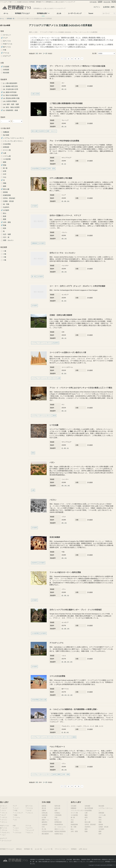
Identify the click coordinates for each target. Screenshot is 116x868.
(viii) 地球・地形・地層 (11, 104)
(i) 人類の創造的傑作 (10, 83)
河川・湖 (6, 237)
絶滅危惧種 (7, 195)
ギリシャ (4, 822)
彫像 (5, 225)
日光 (43, 827)
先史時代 (6, 207)
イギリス (4, 817)
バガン (52, 462)
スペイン (4, 820)
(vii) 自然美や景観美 (10, 101)
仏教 (5, 153)
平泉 (56, 817)
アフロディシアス (56, 643)
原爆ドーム (45, 820)
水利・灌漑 (7, 222)
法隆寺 (44, 811)
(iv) (68, 201)
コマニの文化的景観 (57, 676)
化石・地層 (7, 234)
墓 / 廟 (5, 168)
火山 (5, 177)
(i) (62, 448)
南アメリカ (7, 47)
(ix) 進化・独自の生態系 (11, 107)
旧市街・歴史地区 (9, 198)
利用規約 (74, 849)
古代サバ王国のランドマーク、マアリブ (65, 215)
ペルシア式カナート (57, 747)
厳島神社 (45, 822)
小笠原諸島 (58, 815)
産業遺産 (6, 147)
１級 (5, 251)
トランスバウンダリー (78, 811)
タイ (16, 820)
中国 (16, 811)
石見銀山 (57, 813)
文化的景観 (7, 144)
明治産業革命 (59, 825)
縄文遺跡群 (45, 834)
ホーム (2, 19)
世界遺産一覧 (11, 19)
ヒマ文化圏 (54, 425)
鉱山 (5, 213)
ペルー (4, 835)
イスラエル (18, 833)
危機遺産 (6, 132)
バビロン (53, 500)
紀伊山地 (57, 808)
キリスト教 (7, 150)
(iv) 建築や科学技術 (10, 92)
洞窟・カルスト (8, 240)
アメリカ (30, 808)
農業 (5, 219)
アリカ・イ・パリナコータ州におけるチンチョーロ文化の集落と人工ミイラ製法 (81, 388)
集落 (5, 216)
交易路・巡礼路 (8, 201)
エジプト (30, 828)
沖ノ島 (44, 829)
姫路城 (44, 806)
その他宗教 (7, 159)
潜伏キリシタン (59, 829)
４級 (5, 260)
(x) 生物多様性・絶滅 (10, 110)
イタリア (4, 808)
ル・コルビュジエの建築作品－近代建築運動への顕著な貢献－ (74, 709)
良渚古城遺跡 (55, 537)
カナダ (29, 811)
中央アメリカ (8, 44)
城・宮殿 (6, 204)
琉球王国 (57, 806)
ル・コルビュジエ (60, 827)
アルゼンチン (6, 833)
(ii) (62, 164)
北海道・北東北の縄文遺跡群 (61, 315)
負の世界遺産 (89, 808)
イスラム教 (7, 156)
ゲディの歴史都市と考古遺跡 (61, 178)
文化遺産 (6, 67)
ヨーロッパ (7, 35)
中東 (5, 50)
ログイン (97, 7)
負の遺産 (6, 135)
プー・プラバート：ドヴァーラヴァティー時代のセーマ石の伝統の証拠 (77, 66)
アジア (5, 38)
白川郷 (44, 817)
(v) (65, 89)
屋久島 (44, 808)
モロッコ (30, 833)
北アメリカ (7, 41)
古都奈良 (45, 825)
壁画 (5, 165)
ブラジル (4, 830)
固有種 (5, 192)
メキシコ (30, 813)
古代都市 (6, 210)
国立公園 (6, 189)
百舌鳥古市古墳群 (47, 831)
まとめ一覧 (38, 849)
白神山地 (45, 813)
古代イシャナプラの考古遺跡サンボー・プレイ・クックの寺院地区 (76, 610)
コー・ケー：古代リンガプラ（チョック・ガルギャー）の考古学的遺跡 (77, 286)
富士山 (57, 820)
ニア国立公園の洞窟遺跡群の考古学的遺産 (66, 103)
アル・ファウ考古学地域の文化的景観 (64, 141)
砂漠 (5, 171)
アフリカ (6, 53)
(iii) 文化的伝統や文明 (11, 89)
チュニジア (31, 830)
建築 (5, 162)
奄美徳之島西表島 (60, 831)
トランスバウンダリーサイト (13, 141)
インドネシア (19, 813)
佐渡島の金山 (59, 834)
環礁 (5, 183)
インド (16, 808)
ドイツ (4, 811)
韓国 (16, 815)
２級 (5, 254)
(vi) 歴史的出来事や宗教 (11, 98)
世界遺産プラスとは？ (7, 849)
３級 (5, 257)
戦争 (5, 228)
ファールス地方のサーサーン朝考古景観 (65, 572)
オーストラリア (6, 841)
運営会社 (19, 849)
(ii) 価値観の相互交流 (10, 86)
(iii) (63, 89)
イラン (16, 830)
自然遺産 (6, 70)
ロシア (4, 815)
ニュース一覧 (48, 849)
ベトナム (17, 817)
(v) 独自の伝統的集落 (10, 95)
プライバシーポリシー (62, 849)
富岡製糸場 (58, 822)
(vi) (69, 486)
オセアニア (7, 56)
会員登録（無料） (110, 7)
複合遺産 (6, 73)
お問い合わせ (83, 849)
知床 (56, 811)
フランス (4, 813)
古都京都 (45, 815)
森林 (5, 186)
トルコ (16, 828)
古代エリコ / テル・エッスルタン (62, 253)
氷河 (5, 174)
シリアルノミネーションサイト (14, 138)
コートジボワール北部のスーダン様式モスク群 (68, 352)
